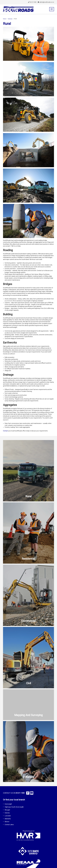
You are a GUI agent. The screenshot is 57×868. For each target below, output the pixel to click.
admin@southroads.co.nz (46, 2)
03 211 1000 (20, 793)
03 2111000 (32, 2)
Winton (7, 822)
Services (10, 19)
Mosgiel (7, 810)
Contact (5, 431)
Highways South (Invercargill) (14, 807)
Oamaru (7, 813)
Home (5, 19)
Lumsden (8, 816)
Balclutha (8, 819)
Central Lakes (9, 825)
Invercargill (8, 804)
